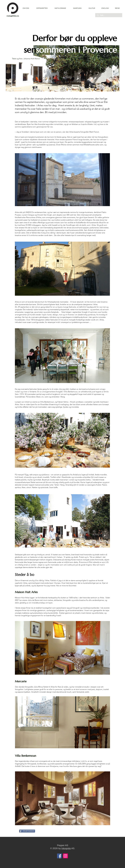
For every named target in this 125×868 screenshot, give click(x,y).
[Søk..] (109, 15)
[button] (42, 8)
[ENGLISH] (105, 8)
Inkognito (66, 848)
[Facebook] (59, 856)
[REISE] (117, 8)
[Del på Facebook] (27, 831)
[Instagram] (65, 856)
